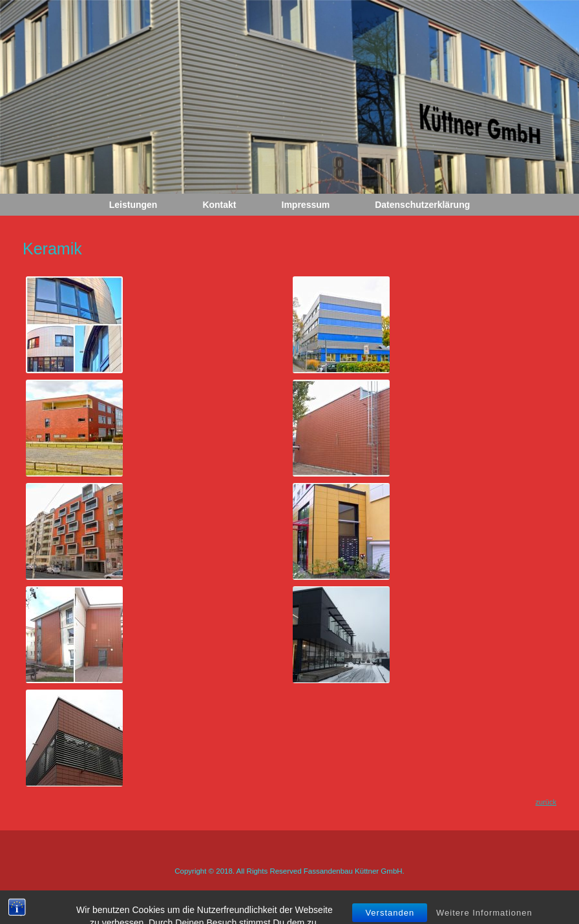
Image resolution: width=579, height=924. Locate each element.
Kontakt (219, 205)
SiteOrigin (316, 899)
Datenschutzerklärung (422, 205)
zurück (546, 802)
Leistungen (133, 205)
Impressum (306, 205)
